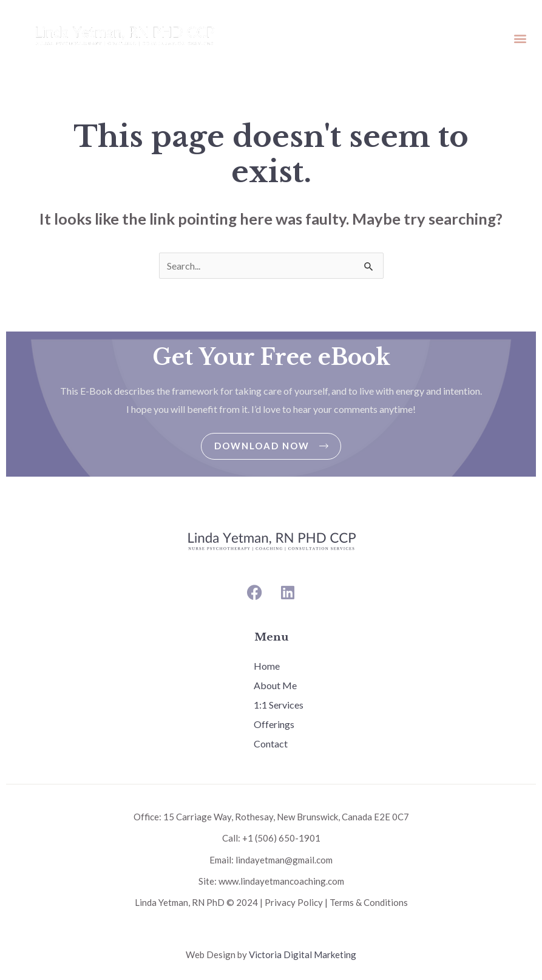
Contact (271, 744)
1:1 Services (279, 705)
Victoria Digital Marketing (303, 954)
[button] (520, 38)
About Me (275, 685)
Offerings (274, 724)
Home (267, 666)
